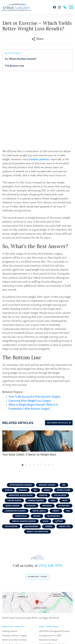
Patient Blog (21, 450)
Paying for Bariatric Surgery (15, 569)
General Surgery (36, 434)
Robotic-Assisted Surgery (24, 455)
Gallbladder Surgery (48, 612)
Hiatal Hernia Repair (48, 573)
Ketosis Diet (64, 439)
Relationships (54, 450)
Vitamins (49, 460)
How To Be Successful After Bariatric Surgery (34, 330)
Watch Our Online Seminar (15, 573)
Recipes (37, 450)
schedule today (38, 510)
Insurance (47, 439)
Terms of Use (23, 634)
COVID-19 (8, 424)
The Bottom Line (14, 66)
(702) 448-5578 (50, 499)
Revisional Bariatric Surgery (15, 586)
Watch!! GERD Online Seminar (53, 578)
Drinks (47, 424)
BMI (64, 419)
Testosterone (11, 460)
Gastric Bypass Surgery (13, 578)
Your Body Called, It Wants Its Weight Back (37, 377)
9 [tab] (53, 398)
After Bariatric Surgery (21, 419)
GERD (53, 434)
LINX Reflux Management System (54, 565)
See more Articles (59, 356)
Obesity (56, 444)
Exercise (43, 429)
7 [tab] (45, 398)
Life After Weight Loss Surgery (16, 595)
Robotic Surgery (47, 616)
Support (59, 455)
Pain (68, 444)
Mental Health (39, 444)
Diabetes (23, 424)
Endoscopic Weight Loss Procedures (19, 591)
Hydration (31, 439)
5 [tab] (38, 398)
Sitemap (35, 634)
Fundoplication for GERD (50, 569)
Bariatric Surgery (47, 419)
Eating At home (64, 424)
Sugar (46, 455)
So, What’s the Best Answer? (21, 59)
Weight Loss (65, 460)
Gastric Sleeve (14, 434)
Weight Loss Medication (37, 465)
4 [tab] (34, 398)
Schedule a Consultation (14, 609)
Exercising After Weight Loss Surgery (30, 334)
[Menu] (71, 7)
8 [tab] (49, 398)
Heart (65, 434)
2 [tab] (26, 398)
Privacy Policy (8, 634)
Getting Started (10, 565)
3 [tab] (30, 398)
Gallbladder (60, 429)
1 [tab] (23, 398)
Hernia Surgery (13, 439)
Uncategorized (31, 460)
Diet (35, 424)
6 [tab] (41, 398)
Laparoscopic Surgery (15, 444)
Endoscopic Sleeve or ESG (21, 429)
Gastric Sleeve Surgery (13, 582)
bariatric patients (39, 93)
